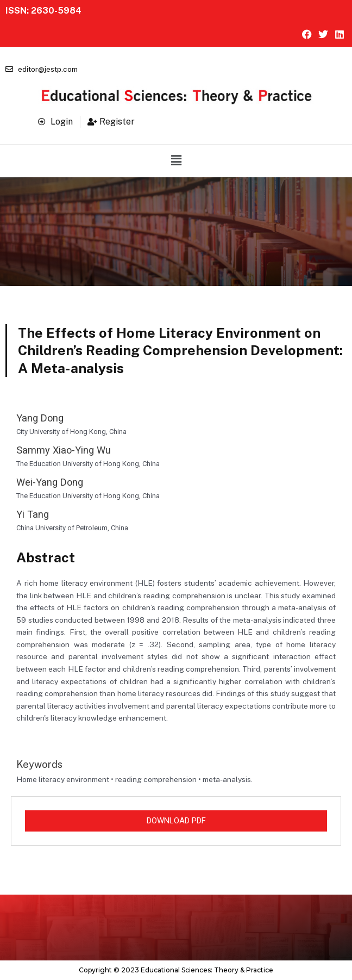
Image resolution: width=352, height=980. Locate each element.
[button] (176, 160)
